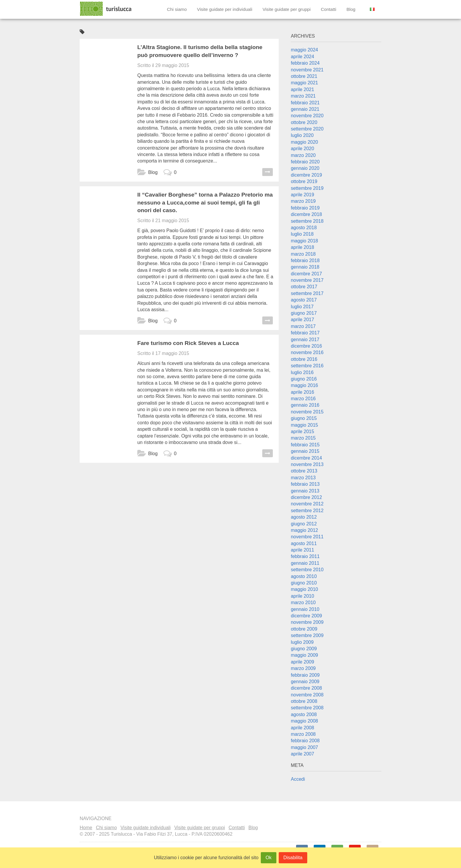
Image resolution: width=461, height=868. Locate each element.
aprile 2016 (302, 392)
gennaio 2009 (305, 682)
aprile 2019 (302, 195)
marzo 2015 (303, 438)
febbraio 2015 (305, 445)
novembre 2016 (307, 352)
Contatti (328, 9)
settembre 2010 (307, 570)
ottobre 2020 (304, 122)
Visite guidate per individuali (225, 9)
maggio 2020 (304, 142)
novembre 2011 (307, 537)
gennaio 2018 (305, 267)
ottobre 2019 (304, 181)
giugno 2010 (304, 583)
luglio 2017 (302, 307)
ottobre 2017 (304, 287)
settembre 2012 (307, 511)
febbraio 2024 (305, 63)
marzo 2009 (303, 668)
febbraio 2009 (305, 675)
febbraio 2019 (305, 208)
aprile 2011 (302, 550)
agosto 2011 (304, 543)
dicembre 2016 (306, 346)
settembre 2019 (307, 188)
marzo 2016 (303, 399)
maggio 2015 (304, 425)
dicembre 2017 (306, 274)
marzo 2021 (303, 96)
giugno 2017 (304, 313)
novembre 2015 (307, 412)
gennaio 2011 (305, 563)
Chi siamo (177, 9)
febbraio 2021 (305, 103)
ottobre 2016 (304, 359)
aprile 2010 (302, 596)
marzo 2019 (303, 201)
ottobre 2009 (304, 629)
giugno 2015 (304, 418)
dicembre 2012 (306, 497)
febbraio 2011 (305, 556)
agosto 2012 (304, 517)
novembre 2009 (307, 622)
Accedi (298, 779)
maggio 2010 (304, 589)
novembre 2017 (307, 280)
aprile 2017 (302, 320)
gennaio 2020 (305, 168)
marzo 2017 (303, 326)
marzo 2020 (303, 155)
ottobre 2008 (304, 701)
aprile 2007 (302, 754)
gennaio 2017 (305, 340)
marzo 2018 (303, 254)
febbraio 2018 (305, 260)
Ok (268, 858)
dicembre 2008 (306, 688)
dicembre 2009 (306, 616)
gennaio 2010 (305, 609)
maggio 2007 (304, 747)
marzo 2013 (303, 478)
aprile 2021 (302, 89)
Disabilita (293, 858)
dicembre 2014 (306, 458)
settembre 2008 (307, 708)
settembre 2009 (307, 635)
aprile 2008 (302, 728)
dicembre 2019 (306, 175)
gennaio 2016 (305, 405)
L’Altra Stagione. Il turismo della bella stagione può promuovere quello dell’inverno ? (200, 51)
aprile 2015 (302, 432)
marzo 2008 (303, 734)
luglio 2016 (302, 372)
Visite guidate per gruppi (287, 9)
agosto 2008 (304, 714)
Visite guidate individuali (146, 828)
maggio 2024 (304, 50)
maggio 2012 (304, 530)
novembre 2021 (307, 70)
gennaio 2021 (305, 109)
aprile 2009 (302, 662)
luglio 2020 (302, 135)
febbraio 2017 (305, 333)
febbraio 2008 (305, 741)
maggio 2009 (304, 655)
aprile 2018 (302, 247)
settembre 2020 (307, 129)
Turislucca (106, 9)
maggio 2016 (304, 385)
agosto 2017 (304, 300)
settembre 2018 (307, 221)
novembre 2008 (307, 695)
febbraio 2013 (305, 484)
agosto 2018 (304, 228)
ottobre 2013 (304, 471)
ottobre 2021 (304, 76)
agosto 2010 (304, 576)
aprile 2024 (302, 57)
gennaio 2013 (305, 491)
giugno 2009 (304, 649)
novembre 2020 (307, 116)
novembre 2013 (307, 464)
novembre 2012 (307, 504)
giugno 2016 (304, 379)
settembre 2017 (307, 293)
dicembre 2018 (306, 214)
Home (86, 828)
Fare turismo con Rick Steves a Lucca (188, 343)
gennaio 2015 (305, 451)
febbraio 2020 (305, 162)
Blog (351, 9)
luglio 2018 (302, 234)
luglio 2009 (302, 642)
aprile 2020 (302, 149)
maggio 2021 (304, 83)
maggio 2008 (304, 721)
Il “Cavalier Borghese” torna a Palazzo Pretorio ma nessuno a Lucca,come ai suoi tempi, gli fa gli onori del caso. (205, 203)
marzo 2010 (303, 603)
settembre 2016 (307, 366)
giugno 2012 (304, 524)
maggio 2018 (304, 241)
